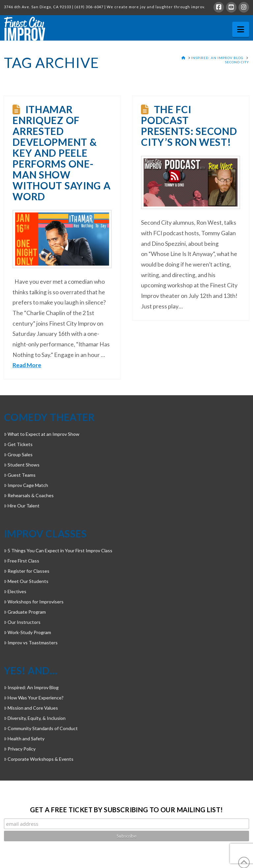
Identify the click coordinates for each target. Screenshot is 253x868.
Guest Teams (20, 475)
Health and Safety (24, 739)
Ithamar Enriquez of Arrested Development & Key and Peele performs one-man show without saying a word (62, 153)
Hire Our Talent (22, 506)
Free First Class (22, 561)
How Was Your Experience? (34, 698)
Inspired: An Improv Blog (31, 687)
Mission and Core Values (31, 708)
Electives (15, 591)
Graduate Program (25, 612)
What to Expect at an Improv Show (42, 434)
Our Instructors (22, 622)
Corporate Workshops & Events (39, 759)
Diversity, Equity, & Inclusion (35, 718)
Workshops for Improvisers (34, 602)
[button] (241, 29)
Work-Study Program (28, 632)
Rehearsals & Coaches (29, 495)
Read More (27, 365)
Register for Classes (27, 571)
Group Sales (18, 454)
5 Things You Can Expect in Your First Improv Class (58, 550)
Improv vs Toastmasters (31, 643)
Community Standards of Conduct (41, 728)
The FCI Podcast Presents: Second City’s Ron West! (189, 126)
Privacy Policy (20, 749)
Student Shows (22, 465)
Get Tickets (18, 444)
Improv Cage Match (26, 485)
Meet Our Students (26, 581)
